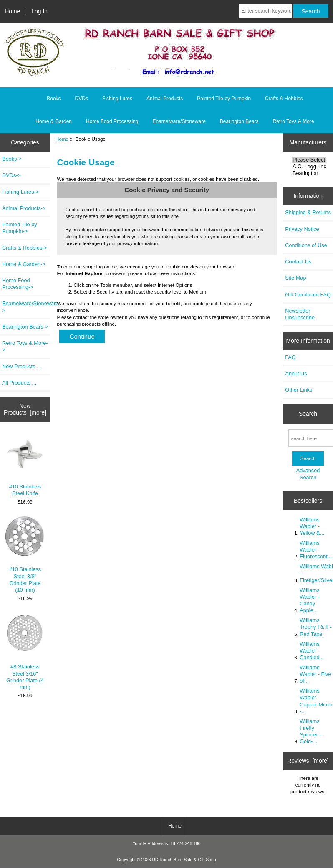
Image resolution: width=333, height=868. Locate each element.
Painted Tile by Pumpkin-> (20, 228)
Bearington (309, 173)
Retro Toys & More (294, 121)
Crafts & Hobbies (284, 99)
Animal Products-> (24, 208)
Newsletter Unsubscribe (300, 314)
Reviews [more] (308, 761)
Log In (39, 11)
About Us (296, 373)
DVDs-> (11, 175)
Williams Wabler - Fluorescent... (316, 550)
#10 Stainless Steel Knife (25, 465)
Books (54, 99)
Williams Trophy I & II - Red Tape (316, 627)
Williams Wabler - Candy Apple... (310, 600)
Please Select (309, 160)
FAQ (290, 357)
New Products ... (22, 366)
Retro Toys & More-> (25, 346)
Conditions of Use (306, 245)
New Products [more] (25, 409)
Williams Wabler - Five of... (315, 674)
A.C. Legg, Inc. (309, 167)
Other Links (299, 390)
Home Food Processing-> (18, 284)
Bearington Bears (239, 121)
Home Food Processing (112, 121)
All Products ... (19, 383)
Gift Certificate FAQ (308, 295)
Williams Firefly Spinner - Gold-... (310, 731)
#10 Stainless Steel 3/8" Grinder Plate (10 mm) (25, 555)
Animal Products (165, 99)
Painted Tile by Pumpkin (224, 99)
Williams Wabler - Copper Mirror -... (316, 701)
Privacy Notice (302, 229)
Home (12, 11)
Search (308, 414)
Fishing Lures (117, 99)
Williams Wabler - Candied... (312, 651)
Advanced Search (308, 474)
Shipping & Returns (308, 212)
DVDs (82, 99)
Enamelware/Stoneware (179, 121)
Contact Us (298, 262)
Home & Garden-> (24, 264)
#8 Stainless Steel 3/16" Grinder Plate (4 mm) (25, 652)
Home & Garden (54, 121)
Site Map (295, 278)
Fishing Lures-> (20, 192)
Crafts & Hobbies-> (25, 248)
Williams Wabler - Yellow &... (312, 526)
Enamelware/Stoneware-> (26, 307)
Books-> (12, 159)
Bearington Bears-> (25, 327)
